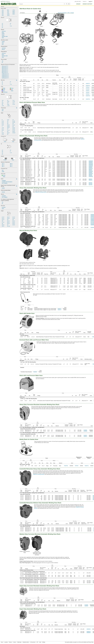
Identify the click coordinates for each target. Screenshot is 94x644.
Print (69, 13)
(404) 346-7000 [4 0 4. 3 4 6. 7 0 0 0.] (78, 2)
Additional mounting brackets (41, 192)
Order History (87, 4)
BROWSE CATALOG (6, 1)
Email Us (85, 2)
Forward (72, 13)
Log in (90, 2)
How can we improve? (62, 13)
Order (78, 4)
